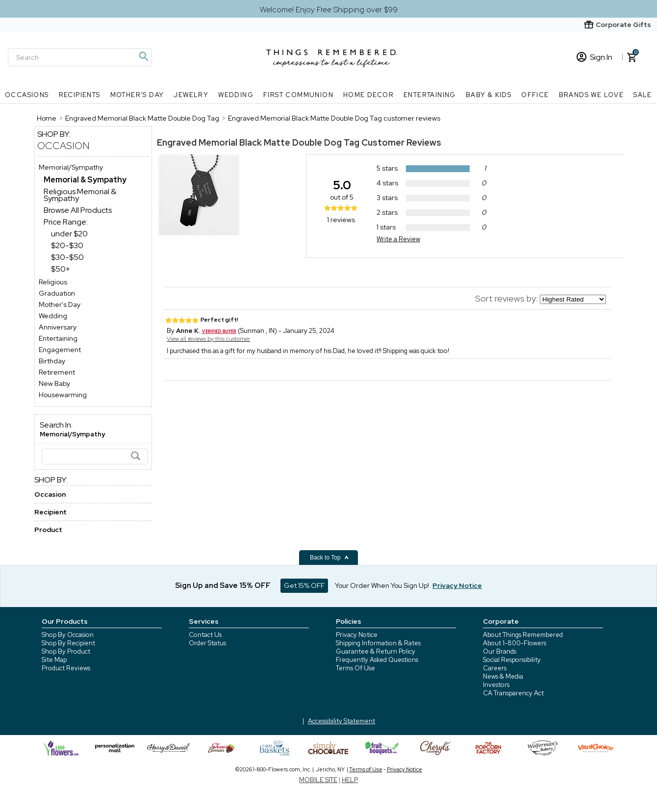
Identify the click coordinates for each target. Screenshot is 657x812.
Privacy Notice (357, 635)
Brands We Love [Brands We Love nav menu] (592, 95)
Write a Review (398, 239)
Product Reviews (66, 668)
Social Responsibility (512, 660)
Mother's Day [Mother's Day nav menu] (137, 95)
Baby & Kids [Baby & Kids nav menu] (489, 95)
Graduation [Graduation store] (57, 293)
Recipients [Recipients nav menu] (80, 95)
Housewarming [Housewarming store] (63, 395)
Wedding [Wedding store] (53, 316)
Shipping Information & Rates (378, 643)
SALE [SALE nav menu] (643, 95)
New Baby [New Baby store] (54, 383)
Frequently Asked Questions (377, 660)
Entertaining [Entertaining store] (58, 338)
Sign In (594, 57)
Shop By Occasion (68, 635)
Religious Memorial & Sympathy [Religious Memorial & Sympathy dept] (80, 195)
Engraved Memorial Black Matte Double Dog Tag (258, 142)
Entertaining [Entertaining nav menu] (430, 95)
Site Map (54, 660)
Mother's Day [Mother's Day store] (60, 304)
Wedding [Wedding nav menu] (236, 95)
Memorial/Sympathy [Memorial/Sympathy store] (71, 167)
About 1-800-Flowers (515, 643)
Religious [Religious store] (53, 282)
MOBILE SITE (318, 780)
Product (48, 530)
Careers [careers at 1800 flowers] (495, 668)
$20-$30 (67, 245)
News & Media (503, 676)
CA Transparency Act (513, 693)
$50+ (61, 269)
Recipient (51, 512)
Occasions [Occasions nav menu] (27, 95)
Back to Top (329, 558)
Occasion (63, 146)
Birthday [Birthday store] (52, 361)
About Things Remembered (523, 635)
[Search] (80, 57)
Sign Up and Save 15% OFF (223, 585)
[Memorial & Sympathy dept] (85, 180)
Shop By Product (66, 651)
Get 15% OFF (304, 585)
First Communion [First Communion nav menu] (298, 95)
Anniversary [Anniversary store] (58, 327)
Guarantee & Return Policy (376, 651)
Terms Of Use (355, 668)
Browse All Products (78, 210)
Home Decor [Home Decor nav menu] (368, 95)
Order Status (207, 643)
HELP (350, 780)
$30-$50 (67, 257)
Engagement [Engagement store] (60, 350)
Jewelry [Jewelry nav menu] (191, 95)
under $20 (69, 234)
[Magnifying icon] (143, 56)
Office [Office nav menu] (535, 95)
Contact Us (205, 635)
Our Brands (500, 651)
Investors (496, 685)
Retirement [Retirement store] (57, 372)
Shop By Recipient (68, 643)
